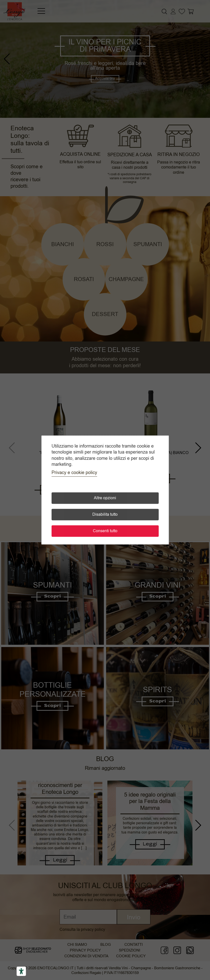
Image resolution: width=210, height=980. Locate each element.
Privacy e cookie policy (74, 473)
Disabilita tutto (105, 515)
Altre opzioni (105, 498)
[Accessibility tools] (21, 971)
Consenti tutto (105, 531)
